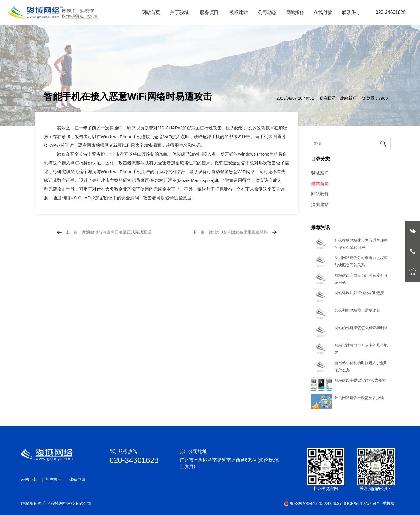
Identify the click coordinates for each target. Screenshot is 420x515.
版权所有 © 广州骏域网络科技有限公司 (56, 503)
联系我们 (351, 12)
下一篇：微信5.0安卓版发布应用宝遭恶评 (230, 237)
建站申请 (77, 479)
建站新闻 (348, 98)
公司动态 (267, 12)
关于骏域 (180, 12)
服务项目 (210, 12)
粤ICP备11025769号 (362, 503)
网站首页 (151, 12)
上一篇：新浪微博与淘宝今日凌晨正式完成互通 (108, 237)
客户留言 (53, 479)
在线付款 (323, 12)
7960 (383, 98)
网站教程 (320, 194)
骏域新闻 (320, 173)
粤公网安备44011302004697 (313, 503)
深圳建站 (320, 204)
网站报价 (295, 12)
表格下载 (29, 479)
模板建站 (239, 12)
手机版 (388, 503)
